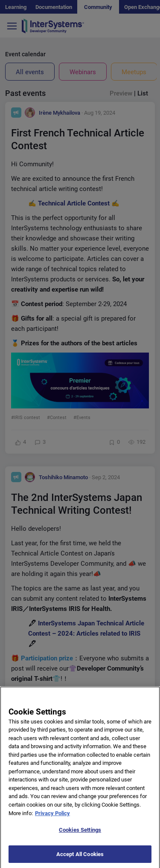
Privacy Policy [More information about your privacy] (52, 820)
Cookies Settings (80, 837)
